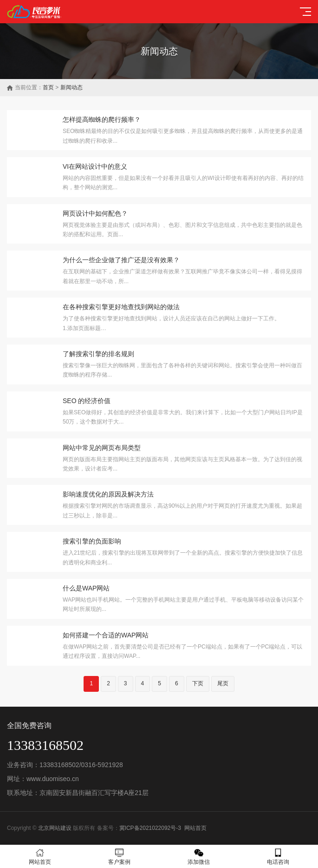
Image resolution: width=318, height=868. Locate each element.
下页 (198, 683)
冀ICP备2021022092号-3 (150, 828)
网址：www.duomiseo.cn (43, 779)
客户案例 (119, 857)
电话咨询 (278, 857)
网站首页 (195, 828)
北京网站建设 (55, 828)
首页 (48, 87)
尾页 (223, 683)
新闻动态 (71, 87)
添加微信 (199, 857)
